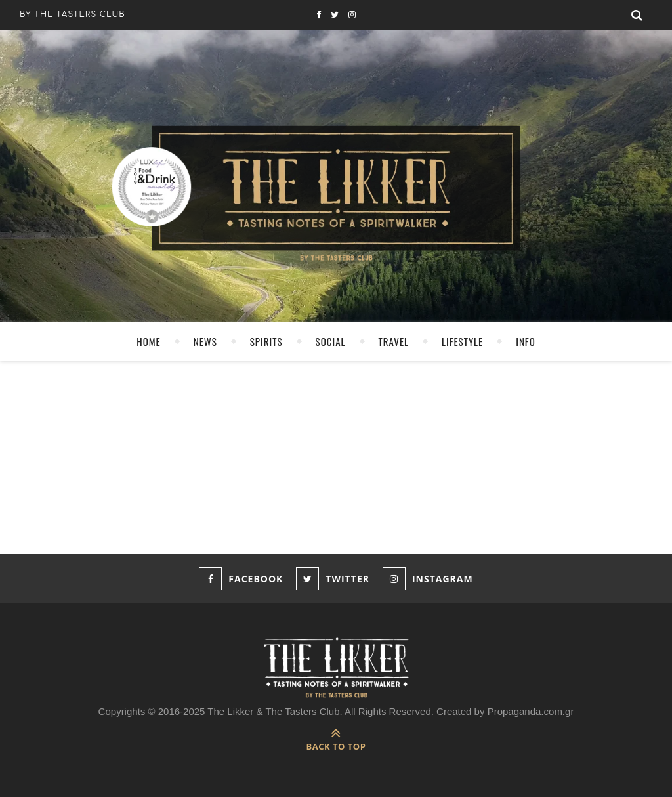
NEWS (205, 341)
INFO (526, 341)
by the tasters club (73, 14)
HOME (149, 341)
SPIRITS (266, 341)
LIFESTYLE (462, 341)
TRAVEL (394, 341)
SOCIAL (331, 341)
